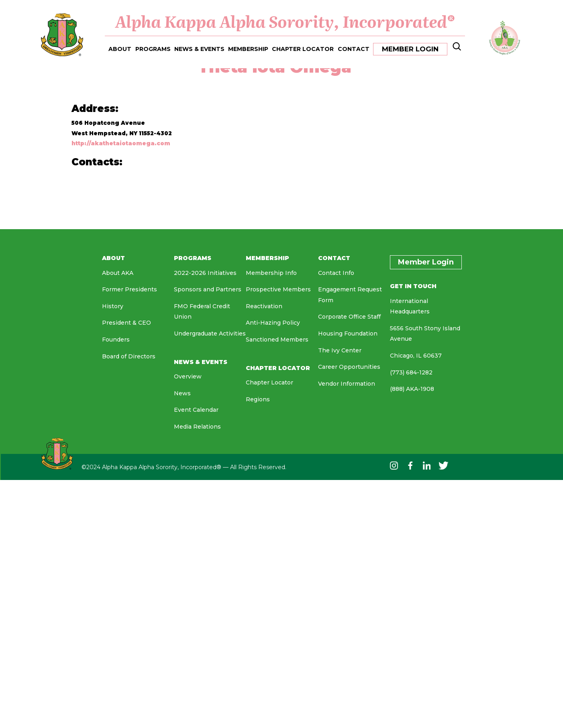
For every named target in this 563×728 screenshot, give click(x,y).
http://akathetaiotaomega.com (121, 143)
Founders (116, 340)
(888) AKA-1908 (412, 389)
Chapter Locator (269, 382)
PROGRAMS (153, 48)
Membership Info (271, 273)
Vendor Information (347, 384)
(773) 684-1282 (411, 372)
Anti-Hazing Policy (273, 323)
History (113, 306)
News (182, 393)
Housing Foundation (348, 333)
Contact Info (336, 273)
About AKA (118, 273)
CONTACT (354, 48)
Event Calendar (196, 410)
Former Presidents (130, 289)
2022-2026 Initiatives (205, 273)
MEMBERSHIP (248, 48)
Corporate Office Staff (349, 317)
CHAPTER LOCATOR (303, 48)
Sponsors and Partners (208, 289)
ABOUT (120, 48)
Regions (258, 399)
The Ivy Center (340, 350)
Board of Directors (129, 356)
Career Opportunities (349, 367)
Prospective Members (278, 289)
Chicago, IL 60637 (416, 356)
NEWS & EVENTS (199, 48)
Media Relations (197, 427)
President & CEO (126, 323)
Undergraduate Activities (210, 333)
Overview (188, 376)
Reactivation (264, 306)
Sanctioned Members (277, 340)
